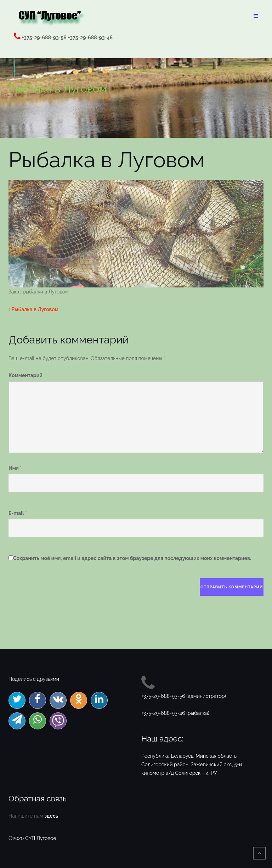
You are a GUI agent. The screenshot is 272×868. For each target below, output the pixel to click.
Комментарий (25, 375)
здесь (51, 816)
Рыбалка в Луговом (35, 309)
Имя (14, 468)
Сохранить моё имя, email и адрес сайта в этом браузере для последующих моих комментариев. (132, 558)
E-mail (16, 513)
